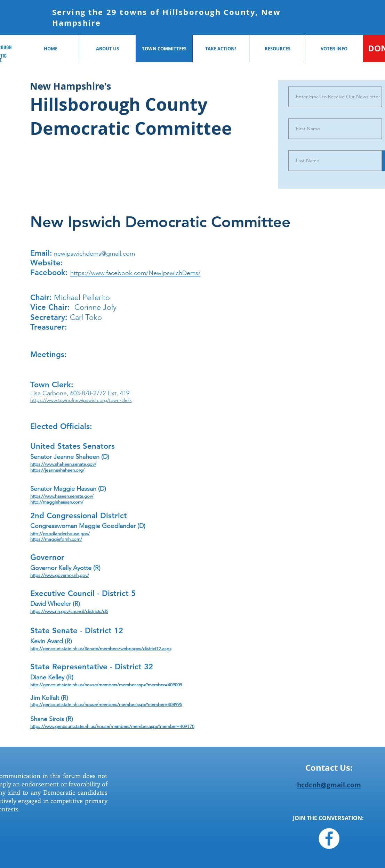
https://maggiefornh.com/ (56, 539)
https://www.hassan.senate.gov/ (62, 496)
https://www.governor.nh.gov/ (60, 575)
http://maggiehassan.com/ (57, 502)
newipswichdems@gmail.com (94, 254)
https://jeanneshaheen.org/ (57, 470)
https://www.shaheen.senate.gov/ (63, 464)
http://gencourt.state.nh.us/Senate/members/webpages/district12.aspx (101, 649)
